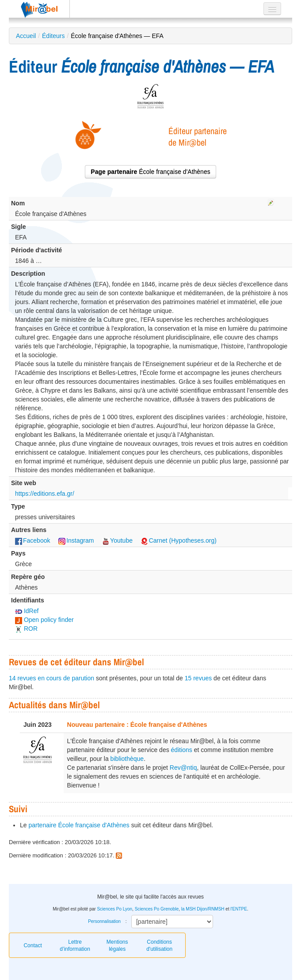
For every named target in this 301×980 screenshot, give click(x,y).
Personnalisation (104, 921)
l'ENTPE (238, 909)
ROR (26, 629)
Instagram (76, 540)
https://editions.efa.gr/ (45, 494)
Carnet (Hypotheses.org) (179, 540)
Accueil (26, 36)
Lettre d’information (75, 945)
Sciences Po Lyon (114, 909)
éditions (182, 750)
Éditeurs (53, 36)
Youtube (117, 540)
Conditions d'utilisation (159, 945)
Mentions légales (117, 945)
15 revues (198, 678)
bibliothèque (127, 759)
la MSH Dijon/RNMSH (203, 909)
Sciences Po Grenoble (157, 909)
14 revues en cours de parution (51, 678)
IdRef (27, 611)
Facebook (32, 540)
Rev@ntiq (183, 768)
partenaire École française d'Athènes (79, 825)
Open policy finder (44, 620)
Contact (32, 945)
